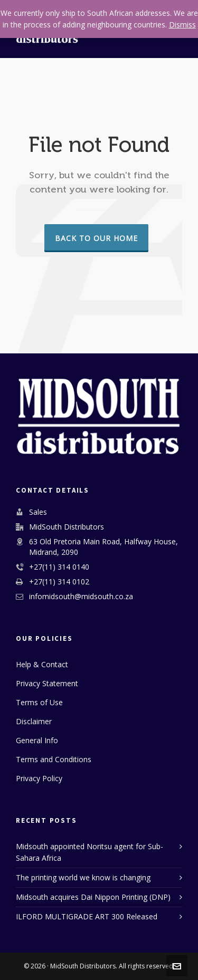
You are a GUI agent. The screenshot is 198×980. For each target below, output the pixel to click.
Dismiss (182, 25)
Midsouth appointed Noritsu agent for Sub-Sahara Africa (89, 852)
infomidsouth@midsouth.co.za (81, 596)
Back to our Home (96, 238)
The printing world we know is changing (83, 877)
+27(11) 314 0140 (59, 567)
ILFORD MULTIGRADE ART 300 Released (87, 916)
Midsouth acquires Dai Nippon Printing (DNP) (93, 897)
